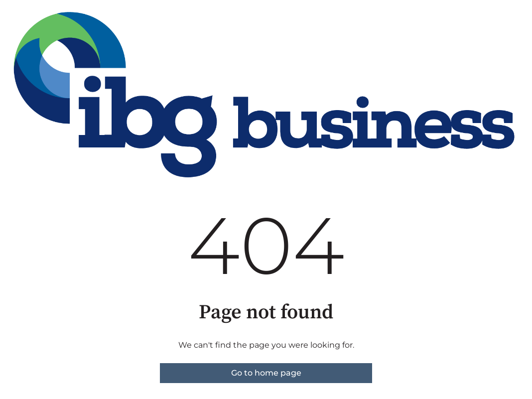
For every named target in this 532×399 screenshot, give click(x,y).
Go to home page (266, 373)
